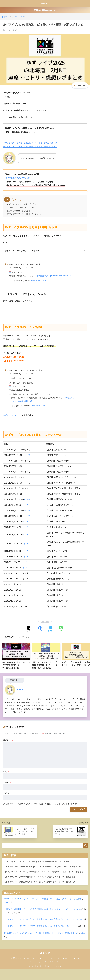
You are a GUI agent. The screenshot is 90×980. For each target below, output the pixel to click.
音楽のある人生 (45, 4)
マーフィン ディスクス (39, 973)
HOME (45, 965)
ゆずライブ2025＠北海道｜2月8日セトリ (23, 204)
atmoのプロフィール (71, 970)
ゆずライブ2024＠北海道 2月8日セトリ (22, 251)
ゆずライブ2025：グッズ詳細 (19, 211)
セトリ (27, 455)
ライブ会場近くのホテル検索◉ (19, 178)
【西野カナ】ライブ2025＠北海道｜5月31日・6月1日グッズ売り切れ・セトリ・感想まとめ (45, 867)
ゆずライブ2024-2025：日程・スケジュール (25, 214)
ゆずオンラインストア (13, 415)
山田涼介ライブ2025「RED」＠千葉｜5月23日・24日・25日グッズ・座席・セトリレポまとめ (45, 874)
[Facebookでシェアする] (40, 629)
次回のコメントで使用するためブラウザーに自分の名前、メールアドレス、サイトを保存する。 (44, 804)
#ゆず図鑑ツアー (43, 276)
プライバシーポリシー (52, 970)
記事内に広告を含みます (45, 10)
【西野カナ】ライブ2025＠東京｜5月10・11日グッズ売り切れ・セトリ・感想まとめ (42, 886)
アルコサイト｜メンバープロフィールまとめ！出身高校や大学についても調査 (39, 862)
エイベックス (55, 973)
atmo (8, 907)
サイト (6, 793)
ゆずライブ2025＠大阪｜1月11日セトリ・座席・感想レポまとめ (32, 147)
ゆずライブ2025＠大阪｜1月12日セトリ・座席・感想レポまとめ (32, 143)
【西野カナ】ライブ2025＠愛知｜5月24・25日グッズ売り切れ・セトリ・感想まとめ (42, 881)
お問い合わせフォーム (20, 970)
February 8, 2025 (39, 280)
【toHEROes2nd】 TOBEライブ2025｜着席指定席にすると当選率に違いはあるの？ (41, 924)
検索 (85, 846)
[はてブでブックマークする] (50, 629)
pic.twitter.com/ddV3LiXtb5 (21, 401)
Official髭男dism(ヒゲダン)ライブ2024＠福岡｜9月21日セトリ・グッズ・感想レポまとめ (43, 944)
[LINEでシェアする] (61, 629)
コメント (8, 740)
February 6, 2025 (39, 406)
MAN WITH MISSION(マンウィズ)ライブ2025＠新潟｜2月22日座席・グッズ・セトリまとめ (44, 903)
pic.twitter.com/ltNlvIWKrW (63, 276)
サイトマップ (36, 970)
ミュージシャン (23, 637)
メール (7, 782)
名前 (6, 772)
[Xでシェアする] (29, 629)
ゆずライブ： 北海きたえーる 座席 (23, 208)
